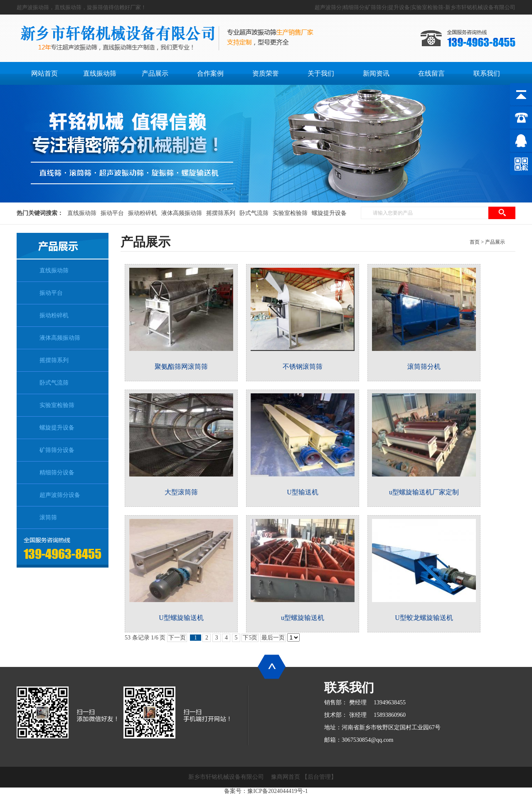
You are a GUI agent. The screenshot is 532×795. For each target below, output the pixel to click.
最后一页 (273, 638)
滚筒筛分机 (424, 367)
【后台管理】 (319, 777)
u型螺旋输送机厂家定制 (424, 492)
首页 (475, 242)
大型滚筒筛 (181, 492)
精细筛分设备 (57, 473)
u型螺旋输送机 (303, 618)
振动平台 (112, 213)
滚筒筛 (48, 517)
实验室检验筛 (290, 213)
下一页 (177, 638)
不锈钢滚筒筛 (303, 367)
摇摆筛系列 (221, 213)
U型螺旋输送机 (181, 618)
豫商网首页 (286, 777)
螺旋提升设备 (329, 213)
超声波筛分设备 (60, 495)
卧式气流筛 (254, 213)
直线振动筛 (82, 213)
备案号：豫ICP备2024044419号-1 (266, 791)
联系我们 (349, 688)
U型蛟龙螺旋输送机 (424, 618)
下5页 (250, 638)
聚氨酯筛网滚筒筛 (181, 367)
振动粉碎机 (143, 213)
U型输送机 (303, 492)
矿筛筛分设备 (57, 450)
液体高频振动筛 (182, 213)
